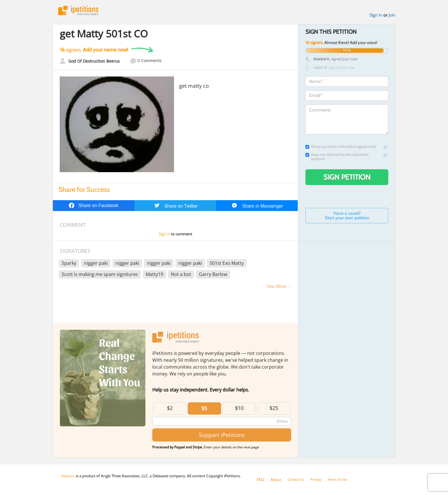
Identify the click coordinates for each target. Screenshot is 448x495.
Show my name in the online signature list (341, 148)
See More (276, 288)
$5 (204, 410)
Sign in (376, 17)
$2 (170, 410)
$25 (274, 410)
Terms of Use (343, 480)
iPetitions (82, 11)
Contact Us (297, 480)
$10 (239, 410)
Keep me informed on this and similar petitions (337, 158)
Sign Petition (347, 179)
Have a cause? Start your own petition (347, 217)
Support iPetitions (222, 437)
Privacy (319, 480)
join (392, 17)
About (276, 480)
